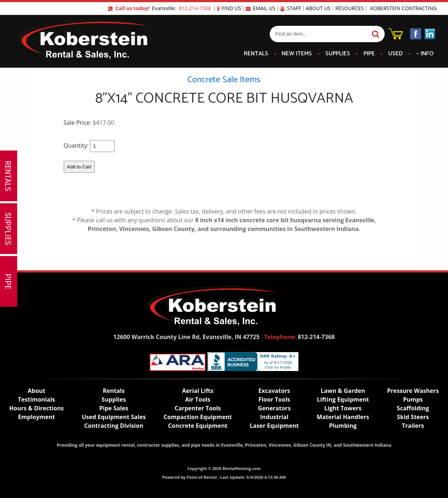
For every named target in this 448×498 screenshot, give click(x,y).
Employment (37, 417)
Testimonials (36, 399)
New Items (297, 54)
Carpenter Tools (198, 408)
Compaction (198, 417)
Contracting (114, 426)
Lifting (343, 399)
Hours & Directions (36, 408)
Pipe (369, 54)
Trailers (413, 426)
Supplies (338, 54)
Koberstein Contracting (403, 8)
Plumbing (343, 426)
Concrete (198, 426)
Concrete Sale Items (224, 80)
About (37, 391)
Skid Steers (413, 417)
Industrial (274, 417)
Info (425, 54)
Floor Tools (274, 399)
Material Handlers (343, 417)
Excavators (274, 391)
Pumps (413, 399)
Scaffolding (413, 408)
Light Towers (343, 408)
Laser (274, 426)
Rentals (256, 54)
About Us (318, 8)
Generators (274, 408)
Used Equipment (114, 417)
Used (396, 54)
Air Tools (198, 399)
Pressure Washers (413, 391)
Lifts (198, 391)
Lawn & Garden (343, 391)
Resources (349, 8)
